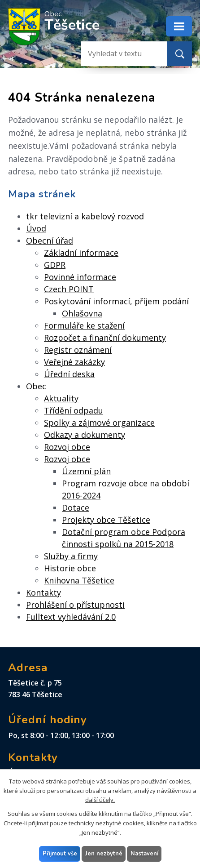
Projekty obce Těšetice (106, 520)
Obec (36, 386)
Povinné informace (80, 277)
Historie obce (70, 568)
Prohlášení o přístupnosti (75, 605)
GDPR (55, 265)
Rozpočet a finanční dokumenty (105, 338)
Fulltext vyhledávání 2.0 (71, 617)
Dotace (76, 507)
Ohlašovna (82, 313)
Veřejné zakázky (74, 362)
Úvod (36, 228)
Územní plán (86, 471)
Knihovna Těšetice (79, 580)
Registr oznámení (78, 350)
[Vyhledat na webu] (117, 54)
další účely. (100, 800)
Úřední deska (69, 374)
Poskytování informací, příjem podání (116, 301)
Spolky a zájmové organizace (99, 423)
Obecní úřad (50, 240)
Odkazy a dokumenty (85, 435)
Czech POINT (69, 289)
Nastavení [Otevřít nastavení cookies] (144, 853)
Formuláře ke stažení (84, 325)
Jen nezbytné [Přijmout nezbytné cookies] (103, 853)
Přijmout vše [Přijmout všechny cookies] (59, 853)
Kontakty (43, 592)
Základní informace (81, 253)
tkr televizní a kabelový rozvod (85, 216)
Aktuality (61, 398)
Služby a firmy (71, 556)
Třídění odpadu (74, 410)
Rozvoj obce (67, 447)
